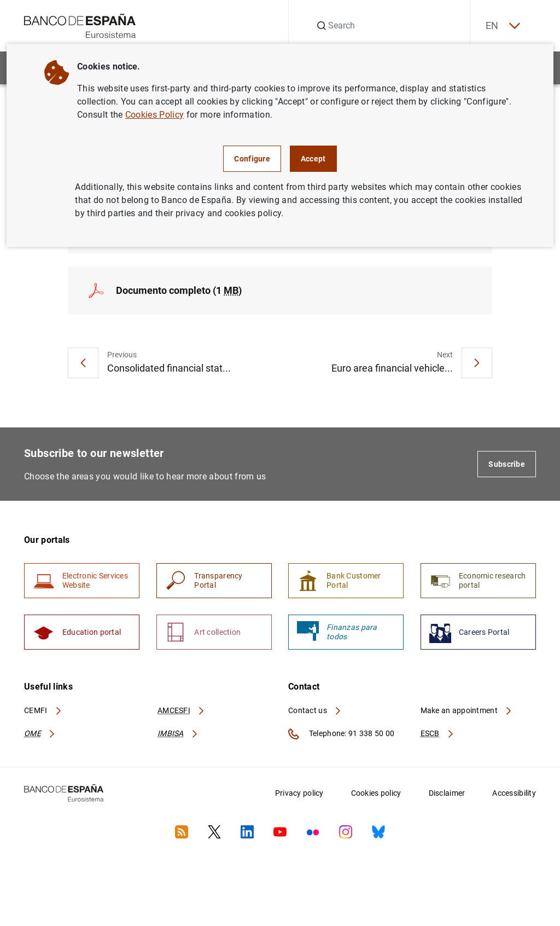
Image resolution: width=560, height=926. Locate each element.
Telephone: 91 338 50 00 (341, 736)
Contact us (315, 712)
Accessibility (514, 795)
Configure (252, 159)
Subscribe (507, 465)
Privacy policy (299, 795)
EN (501, 26)
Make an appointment (467, 712)
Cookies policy (376, 795)
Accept (313, 159)
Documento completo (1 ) (179, 291)
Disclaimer (447, 795)
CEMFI (43, 712)
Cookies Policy (154, 115)
